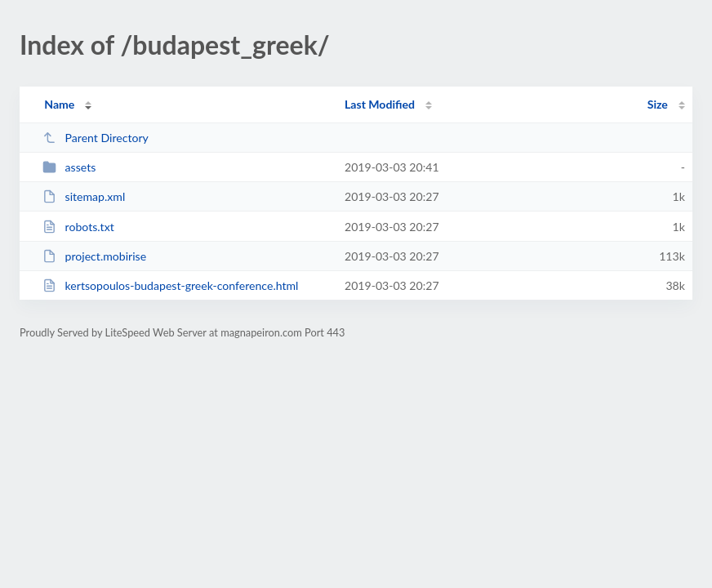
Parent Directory (96, 138)
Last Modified (380, 104)
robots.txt (78, 227)
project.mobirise (94, 256)
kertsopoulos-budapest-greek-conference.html (170, 285)
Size (658, 104)
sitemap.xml (84, 196)
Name (59, 104)
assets (69, 167)
